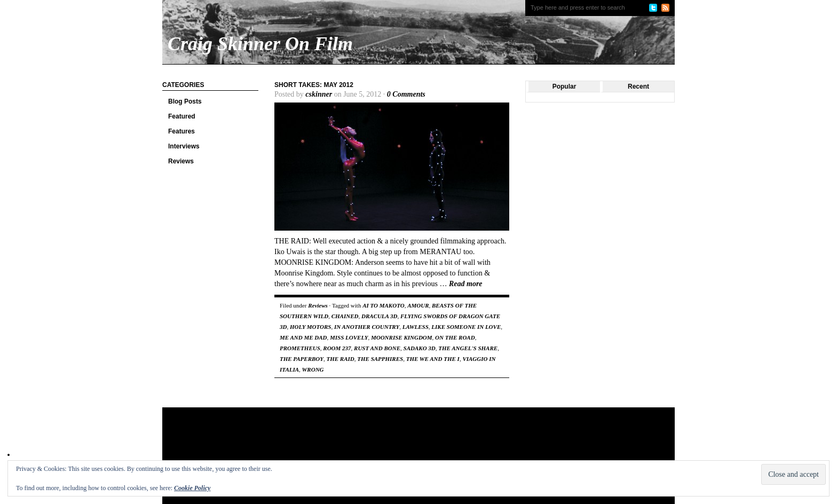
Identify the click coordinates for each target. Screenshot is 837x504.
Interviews (184, 146)
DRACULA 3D (380, 316)
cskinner (319, 94)
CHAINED (345, 316)
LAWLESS (416, 327)
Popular (564, 86)
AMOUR (418, 305)
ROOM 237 (337, 348)
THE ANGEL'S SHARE (468, 348)
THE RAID (341, 359)
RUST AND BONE (377, 348)
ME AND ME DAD (303, 337)
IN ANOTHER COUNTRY (367, 327)
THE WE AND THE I (433, 359)
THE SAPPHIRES (380, 359)
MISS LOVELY (349, 337)
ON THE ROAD (455, 337)
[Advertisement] (367, 442)
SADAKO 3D (420, 348)
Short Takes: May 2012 (314, 85)
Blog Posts (185, 101)
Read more (466, 284)
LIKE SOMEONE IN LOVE (466, 327)
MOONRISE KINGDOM (402, 337)
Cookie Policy (192, 488)
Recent (638, 86)
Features (181, 131)
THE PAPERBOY (302, 359)
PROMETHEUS (300, 348)
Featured (182, 116)
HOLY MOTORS (311, 327)
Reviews (181, 161)
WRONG (313, 369)
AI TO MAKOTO (383, 305)
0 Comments (406, 94)
